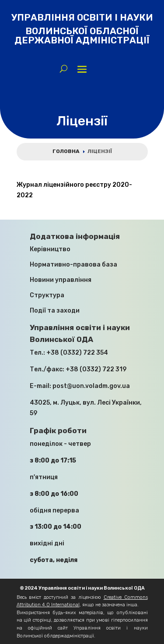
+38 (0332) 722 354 (77, 353)
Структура (47, 295)
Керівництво (50, 249)
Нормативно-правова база (73, 265)
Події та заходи (55, 311)
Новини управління (61, 280)
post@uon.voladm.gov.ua (91, 386)
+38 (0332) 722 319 (96, 369)
